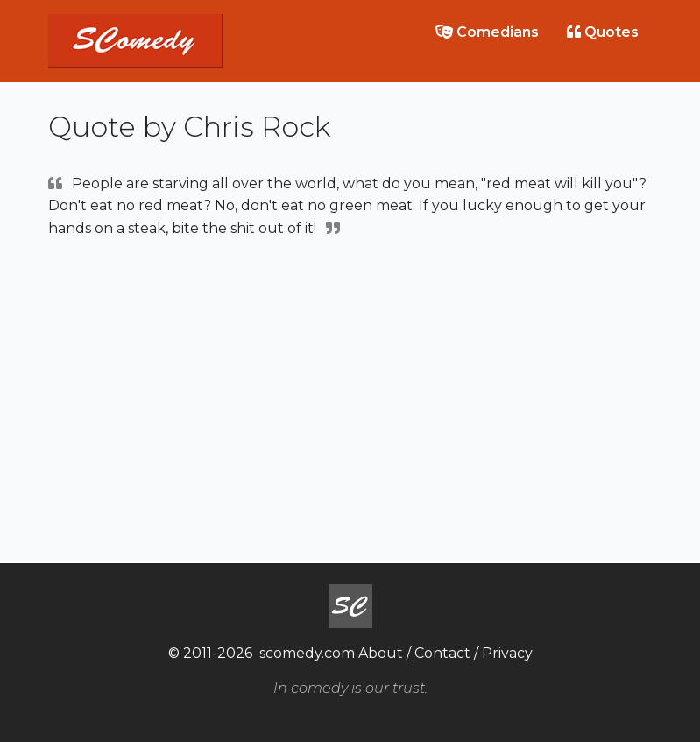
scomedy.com (307, 653)
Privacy (507, 653)
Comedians (487, 32)
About (381, 653)
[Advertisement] (350, 399)
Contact (442, 653)
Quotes (603, 32)
